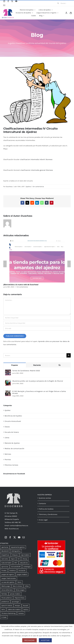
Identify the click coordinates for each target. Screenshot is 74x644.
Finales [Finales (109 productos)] (4, 571)
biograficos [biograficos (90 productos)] (5, 555)
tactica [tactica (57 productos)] (26, 609)
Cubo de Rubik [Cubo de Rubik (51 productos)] (6, 563)
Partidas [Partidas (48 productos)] (4, 594)
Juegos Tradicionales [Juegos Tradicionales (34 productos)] (9, 578)
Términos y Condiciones (48, 514)
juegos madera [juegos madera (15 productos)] (22, 574)
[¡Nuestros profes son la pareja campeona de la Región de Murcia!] (8, 382)
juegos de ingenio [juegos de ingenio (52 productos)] (8, 574)
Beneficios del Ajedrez (13, 416)
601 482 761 (16, 522)
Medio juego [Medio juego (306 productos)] (6, 586)
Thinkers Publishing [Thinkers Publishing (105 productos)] (8, 613)
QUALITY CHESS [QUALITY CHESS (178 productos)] (7, 606)
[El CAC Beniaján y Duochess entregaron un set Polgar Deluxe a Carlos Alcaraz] (8, 392)
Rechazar (30, 640)
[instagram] (4, 1)
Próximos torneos (11, 465)
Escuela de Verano (12, 432)
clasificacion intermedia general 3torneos (37, 170)
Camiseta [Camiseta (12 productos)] (5, 559)
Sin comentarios (38, 187)
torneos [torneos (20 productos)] (21, 613)
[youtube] (16, 1)
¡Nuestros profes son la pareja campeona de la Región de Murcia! (38, 381)
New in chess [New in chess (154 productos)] (17, 586)
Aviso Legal (43, 520)
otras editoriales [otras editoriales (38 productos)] (7, 590)
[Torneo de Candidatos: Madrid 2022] (8, 371)
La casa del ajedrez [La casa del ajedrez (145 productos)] (8, 582)
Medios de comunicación (14, 449)
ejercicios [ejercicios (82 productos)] (5, 567)
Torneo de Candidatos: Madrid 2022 (26, 371)
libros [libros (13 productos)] (19, 582)
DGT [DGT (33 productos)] (16, 563)
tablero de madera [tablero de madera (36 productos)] (14, 609)
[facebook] (8, 1)
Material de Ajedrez (12, 443)
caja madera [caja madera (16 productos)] (25, 555)
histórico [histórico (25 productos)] (12, 571)
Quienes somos (45, 498)
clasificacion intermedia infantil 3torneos (36, 159)
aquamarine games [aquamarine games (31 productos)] (18, 547)
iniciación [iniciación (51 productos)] (22, 571)
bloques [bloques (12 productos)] (15, 555)
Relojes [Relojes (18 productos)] (18, 606)
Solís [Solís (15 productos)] (3, 609)
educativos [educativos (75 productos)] (24, 563)
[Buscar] (58, 3)
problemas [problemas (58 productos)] (5, 602)
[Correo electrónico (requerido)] (37, 323)
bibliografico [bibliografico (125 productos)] (16, 551)
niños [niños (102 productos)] (27, 586)
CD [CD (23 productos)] (19, 559)
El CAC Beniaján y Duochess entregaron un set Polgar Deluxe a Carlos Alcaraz (39, 392)
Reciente (37, 365)
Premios (8, 460)
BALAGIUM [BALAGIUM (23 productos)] (5, 551)
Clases (7, 427)
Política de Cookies (46, 509)
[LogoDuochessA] (8, 10)
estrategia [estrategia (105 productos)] (27, 567)
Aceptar (45, 640)
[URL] (37, 328)
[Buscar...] (63, 3)
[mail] (4, 5)
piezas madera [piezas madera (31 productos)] (15, 594)
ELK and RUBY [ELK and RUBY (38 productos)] (16, 567)
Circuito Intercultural (13, 421)
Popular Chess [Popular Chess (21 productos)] (20, 598)
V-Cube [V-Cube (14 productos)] (4, 617)
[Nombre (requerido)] (37, 318)
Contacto (42, 503)
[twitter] (12, 1)
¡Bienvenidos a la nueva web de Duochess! (21, 285)
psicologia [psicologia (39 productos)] (15, 602)
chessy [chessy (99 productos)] (25, 559)
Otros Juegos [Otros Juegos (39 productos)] (20, 590)
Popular (15, 365)
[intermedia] (37, 93)
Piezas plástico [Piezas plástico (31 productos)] (7, 598)
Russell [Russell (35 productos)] (26, 606)
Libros (7, 438)
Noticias (8, 454)
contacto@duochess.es (19, 526)
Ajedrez (29, 187)
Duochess (9, 187)
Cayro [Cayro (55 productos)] (13, 559)
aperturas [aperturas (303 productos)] (5, 547)
